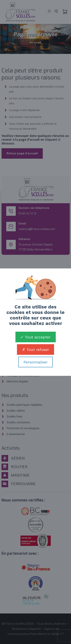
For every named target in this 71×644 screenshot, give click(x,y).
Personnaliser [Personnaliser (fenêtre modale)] (36, 362)
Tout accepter (35, 337)
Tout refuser (36, 349)
